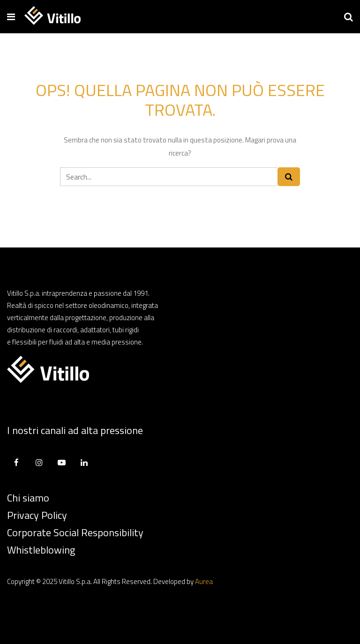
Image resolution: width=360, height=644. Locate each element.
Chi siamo (28, 498)
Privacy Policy (37, 515)
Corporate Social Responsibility (75, 532)
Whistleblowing (41, 550)
